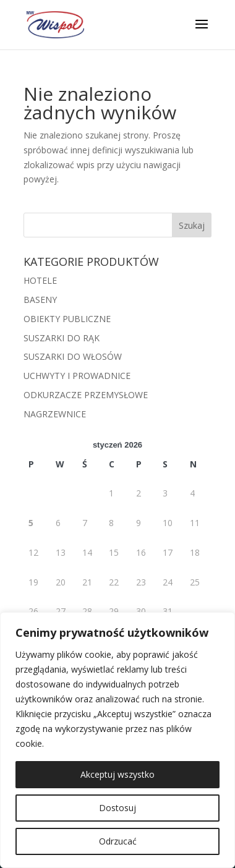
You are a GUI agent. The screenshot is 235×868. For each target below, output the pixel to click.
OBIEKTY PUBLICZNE (67, 319)
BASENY (40, 300)
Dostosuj (117, 808)
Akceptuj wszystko (117, 774)
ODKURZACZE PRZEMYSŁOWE (86, 395)
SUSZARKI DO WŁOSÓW (73, 356)
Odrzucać (118, 841)
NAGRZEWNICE (55, 414)
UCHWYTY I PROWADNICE (77, 376)
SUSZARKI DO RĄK (62, 338)
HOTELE (40, 280)
